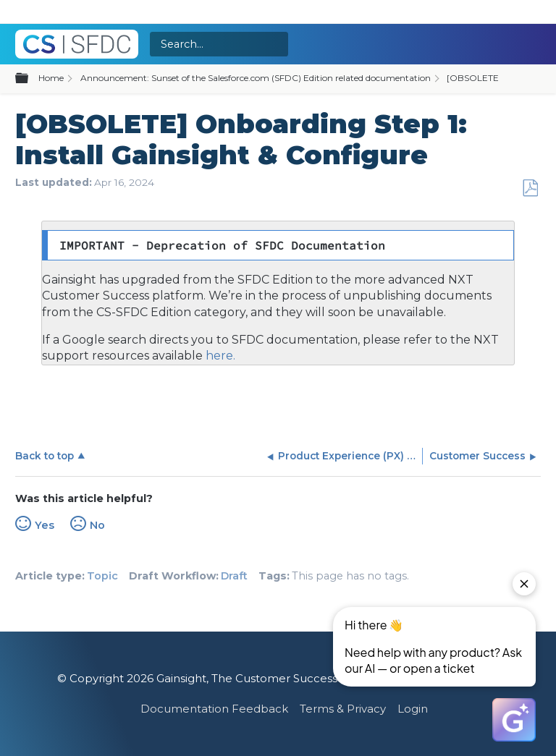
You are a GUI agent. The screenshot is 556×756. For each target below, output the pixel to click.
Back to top (45, 456)
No (97, 525)
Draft (234, 576)
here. (219, 356)
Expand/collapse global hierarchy (30, 79)
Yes (45, 525)
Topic (102, 576)
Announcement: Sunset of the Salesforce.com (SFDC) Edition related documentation (256, 78)
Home (51, 78)
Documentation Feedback (214, 709)
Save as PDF (530, 188)
